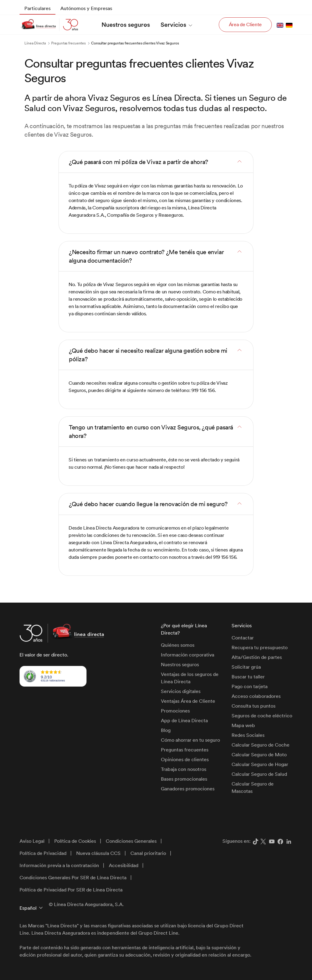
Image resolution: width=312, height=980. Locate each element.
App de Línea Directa (184, 721)
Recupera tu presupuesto (260, 647)
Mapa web (243, 725)
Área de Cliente (245, 24)
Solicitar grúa (246, 667)
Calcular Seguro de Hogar (260, 764)
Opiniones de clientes (185, 759)
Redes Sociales (248, 735)
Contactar (243, 638)
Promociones (175, 711)
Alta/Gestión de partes (257, 657)
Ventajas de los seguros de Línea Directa (190, 678)
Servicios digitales (181, 691)
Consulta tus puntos (253, 706)
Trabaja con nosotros (184, 769)
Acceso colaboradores (256, 696)
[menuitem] (37, 9)
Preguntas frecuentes (185, 750)
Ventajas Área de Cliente (188, 701)
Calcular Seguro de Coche (261, 745)
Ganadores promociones (188, 789)
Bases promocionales (184, 779)
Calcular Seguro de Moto (259, 755)
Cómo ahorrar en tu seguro (190, 740)
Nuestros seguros (180, 665)
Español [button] (28, 908)
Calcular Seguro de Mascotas (253, 787)
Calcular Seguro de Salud (259, 774)
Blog (166, 730)
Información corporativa (188, 655)
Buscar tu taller (248, 677)
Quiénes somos (178, 645)
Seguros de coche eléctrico (262, 716)
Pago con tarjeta (250, 686)
